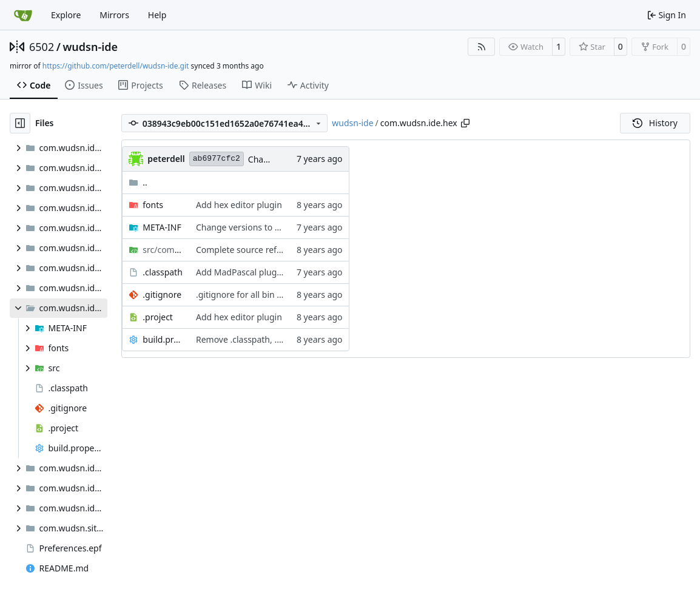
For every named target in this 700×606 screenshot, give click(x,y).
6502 (42, 47)
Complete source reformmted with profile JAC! (288, 250)
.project (158, 317)
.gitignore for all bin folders (250, 295)
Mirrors (114, 15)
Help (157, 15)
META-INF (162, 227)
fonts (153, 205)
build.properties (163, 339)
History (655, 123)
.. (138, 182)
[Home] (23, 15)
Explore (66, 15)
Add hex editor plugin (239, 205)
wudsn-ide (90, 47)
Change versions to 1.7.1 (245, 227)
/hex (163, 250)
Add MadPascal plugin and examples (269, 272)
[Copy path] (465, 123)
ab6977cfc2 (217, 159)
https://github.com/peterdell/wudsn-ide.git (116, 66)
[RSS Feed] (482, 47)
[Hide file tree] (20, 123)
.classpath (163, 272)
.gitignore (162, 295)
